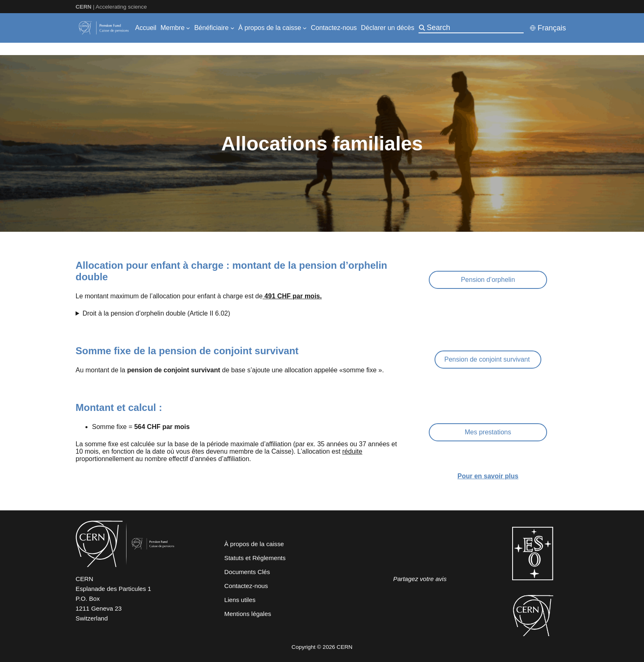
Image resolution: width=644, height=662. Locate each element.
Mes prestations (488, 432)
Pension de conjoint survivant (488, 359)
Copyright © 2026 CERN (322, 647)
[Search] (474, 28)
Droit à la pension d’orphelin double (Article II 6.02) (156, 313)
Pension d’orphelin (488, 280)
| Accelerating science (111, 7)
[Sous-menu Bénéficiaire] (232, 28)
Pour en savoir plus (488, 476)
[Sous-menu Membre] (188, 28)
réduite (352, 451)
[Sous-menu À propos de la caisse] (305, 28)
